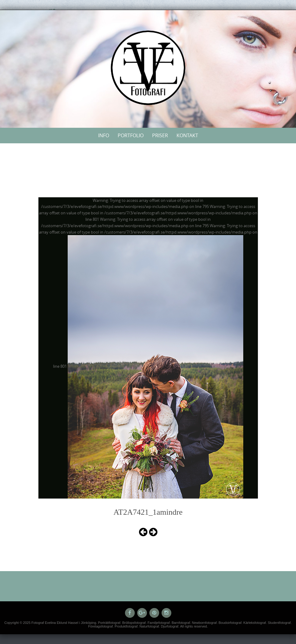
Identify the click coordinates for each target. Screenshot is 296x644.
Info (104, 135)
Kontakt (187, 135)
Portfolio (131, 135)
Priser (160, 135)
